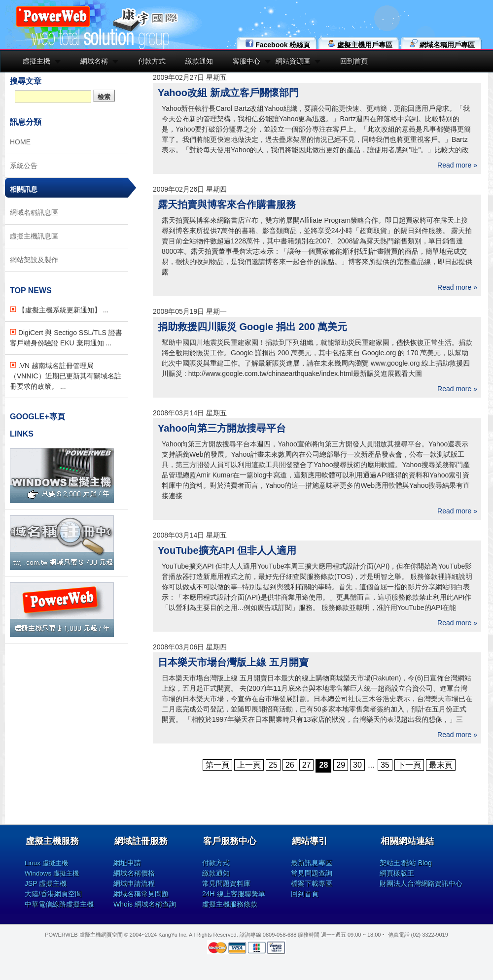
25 (273, 765)
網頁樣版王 (397, 873)
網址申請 (127, 863)
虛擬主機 (36, 61)
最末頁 (441, 765)
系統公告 (24, 166)
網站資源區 (293, 61)
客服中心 (246, 61)
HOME (20, 142)
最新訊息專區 (312, 863)
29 (341, 765)
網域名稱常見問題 (141, 894)
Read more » (457, 165)
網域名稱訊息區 (34, 212)
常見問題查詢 (312, 873)
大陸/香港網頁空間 (53, 894)
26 (290, 765)
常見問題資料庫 (226, 883)
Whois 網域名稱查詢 (145, 904)
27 (307, 765)
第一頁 (217, 765)
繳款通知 (199, 61)
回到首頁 (354, 61)
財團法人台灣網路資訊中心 (421, 883)
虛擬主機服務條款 (230, 904)
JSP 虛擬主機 (46, 883)
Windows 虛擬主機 (52, 873)
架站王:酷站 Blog (406, 863)
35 (385, 765)
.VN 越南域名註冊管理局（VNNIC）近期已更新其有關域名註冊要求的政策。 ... (66, 376)
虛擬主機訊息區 (34, 236)
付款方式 (152, 61)
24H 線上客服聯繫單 (234, 894)
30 (357, 765)
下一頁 (409, 765)
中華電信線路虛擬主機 (59, 904)
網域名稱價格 (134, 873)
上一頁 (249, 765)
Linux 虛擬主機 (46, 863)
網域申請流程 (134, 883)
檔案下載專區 (312, 883)
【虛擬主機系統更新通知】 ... (59, 310)
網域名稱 (94, 61)
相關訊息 (24, 189)
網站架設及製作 (34, 260)
